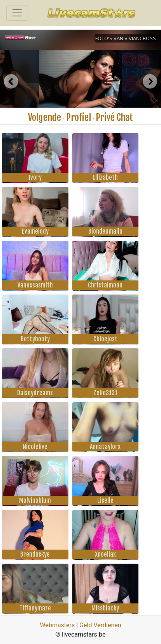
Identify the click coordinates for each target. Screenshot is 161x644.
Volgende (45, 117)
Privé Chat (114, 117)
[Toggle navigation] (17, 13)
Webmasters (57, 625)
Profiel (79, 117)
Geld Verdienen (100, 625)
